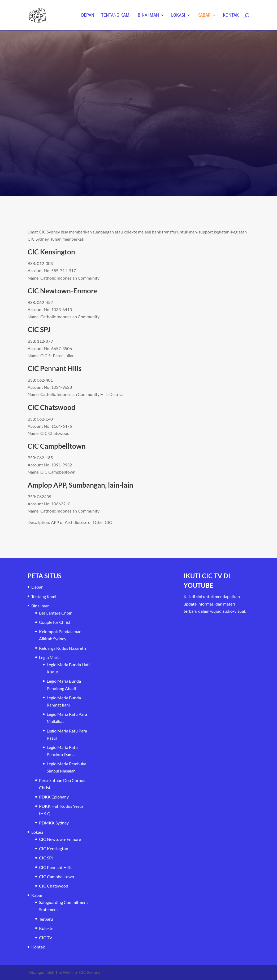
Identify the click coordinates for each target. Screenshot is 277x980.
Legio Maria (50, 657)
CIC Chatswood (54, 886)
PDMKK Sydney (54, 823)
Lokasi (178, 16)
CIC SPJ (46, 858)
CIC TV (46, 937)
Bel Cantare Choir (55, 613)
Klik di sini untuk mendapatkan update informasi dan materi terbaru (212, 604)
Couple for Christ (55, 622)
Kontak (231, 16)
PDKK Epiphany (54, 797)
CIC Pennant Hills (55, 867)
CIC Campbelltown (57, 877)
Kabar (204, 16)
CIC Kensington (54, 848)
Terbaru (46, 919)
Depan (88, 16)
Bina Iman (148, 16)
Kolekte (46, 928)
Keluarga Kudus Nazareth (62, 648)
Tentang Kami (116, 16)
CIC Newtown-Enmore (60, 839)
